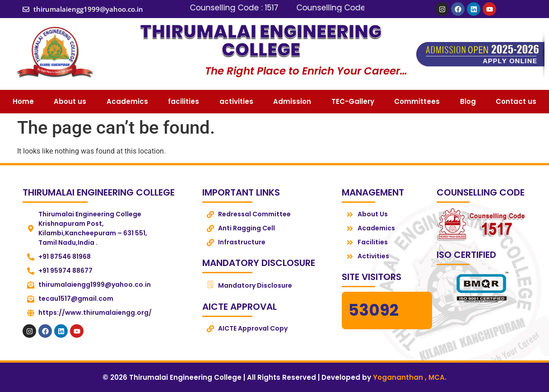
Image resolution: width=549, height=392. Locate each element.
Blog (468, 101)
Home (23, 101)
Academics (127, 101)
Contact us (516, 101)
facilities (184, 101)
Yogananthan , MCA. (410, 377)
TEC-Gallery (353, 101)
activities (236, 101)
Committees (417, 101)
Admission (292, 101)
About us (70, 101)
